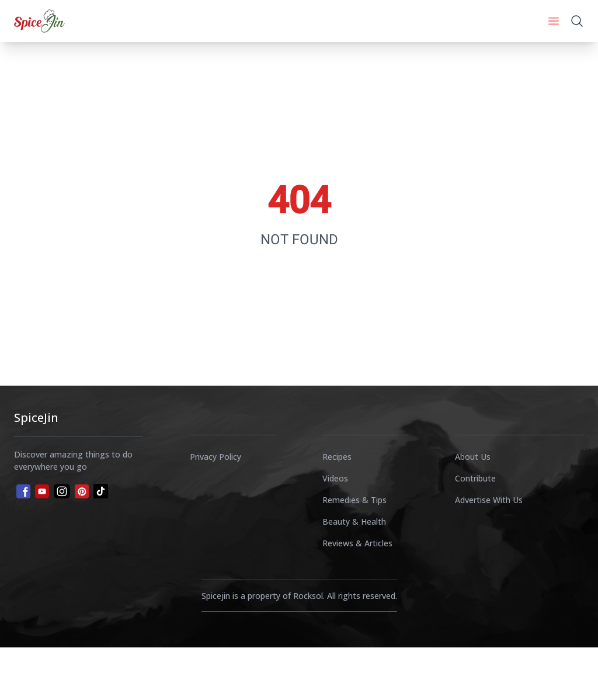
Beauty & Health (354, 521)
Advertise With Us (489, 500)
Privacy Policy (215, 457)
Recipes (337, 457)
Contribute (475, 478)
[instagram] (62, 491)
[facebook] (22, 490)
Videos (335, 478)
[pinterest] (82, 491)
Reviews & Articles (357, 543)
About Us (473, 457)
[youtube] (42, 491)
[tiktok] (101, 491)
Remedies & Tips (354, 500)
